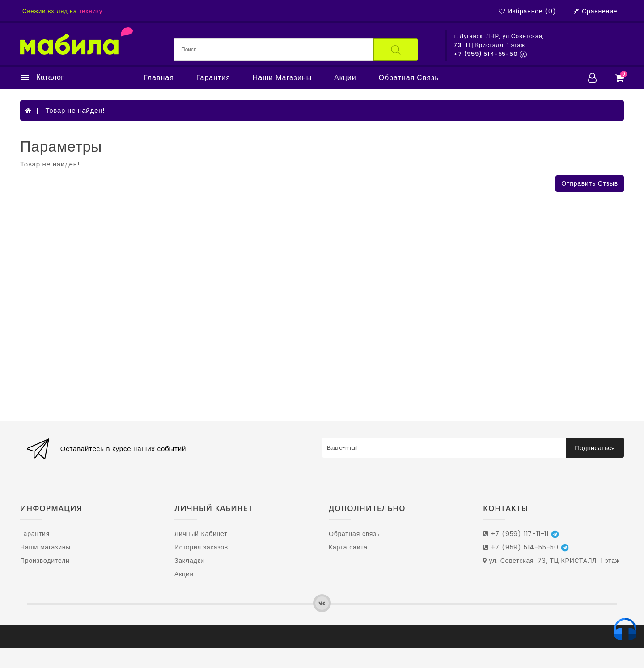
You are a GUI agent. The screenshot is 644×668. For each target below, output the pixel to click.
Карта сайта (348, 547)
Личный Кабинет (201, 534)
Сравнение (595, 11)
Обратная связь (409, 78)
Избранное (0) (527, 11)
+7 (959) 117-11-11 (521, 534)
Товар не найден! (75, 110)
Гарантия (213, 78)
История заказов (201, 547)
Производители (45, 561)
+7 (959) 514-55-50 (526, 547)
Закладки (189, 561)
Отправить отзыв (590, 183)
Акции (345, 78)
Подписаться (595, 448)
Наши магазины (282, 78)
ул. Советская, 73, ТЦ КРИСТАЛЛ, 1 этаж (551, 561)
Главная (159, 78)
